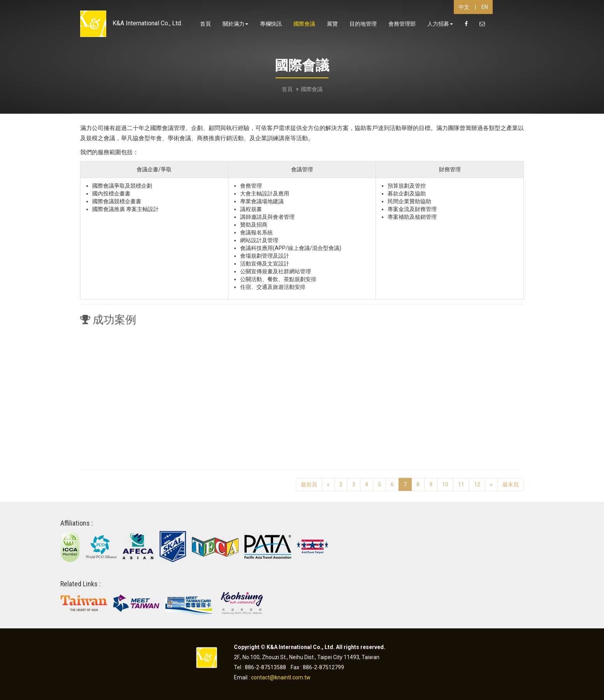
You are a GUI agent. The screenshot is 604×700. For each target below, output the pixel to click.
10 (445, 482)
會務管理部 (402, 24)
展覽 (332, 24)
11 (461, 482)
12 (477, 482)
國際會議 (304, 24)
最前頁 (309, 482)
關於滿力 (235, 24)
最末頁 (511, 482)
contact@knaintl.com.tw (281, 677)
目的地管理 (363, 24)
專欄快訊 (271, 24)
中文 (464, 7)
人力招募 (440, 24)
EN (485, 7)
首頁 (205, 24)
